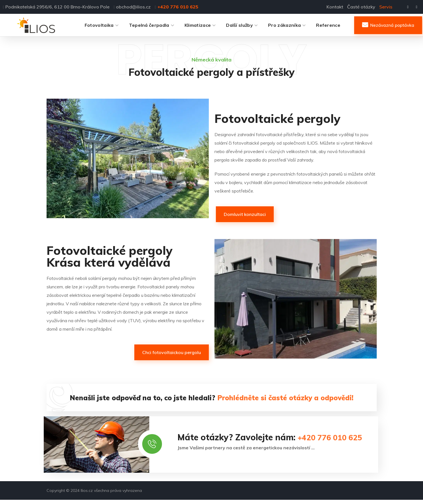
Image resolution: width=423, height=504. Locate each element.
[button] (388, 25)
